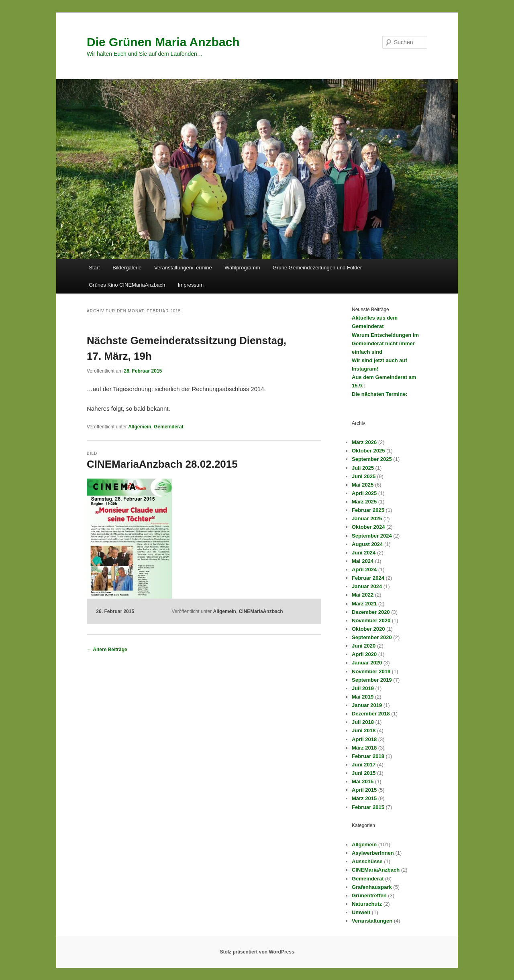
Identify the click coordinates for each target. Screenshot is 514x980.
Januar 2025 (367, 519)
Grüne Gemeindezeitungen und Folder (317, 268)
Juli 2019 (363, 688)
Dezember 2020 (371, 612)
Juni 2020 (364, 646)
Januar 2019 (367, 705)
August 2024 (367, 544)
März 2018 (364, 748)
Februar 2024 (368, 578)
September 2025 (372, 459)
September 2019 (372, 680)
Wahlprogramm (242, 268)
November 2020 (371, 620)
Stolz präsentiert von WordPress (257, 952)
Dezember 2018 (371, 714)
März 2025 (364, 502)
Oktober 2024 (368, 527)
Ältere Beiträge (107, 650)
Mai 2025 (363, 485)
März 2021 (364, 604)
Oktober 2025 (368, 451)
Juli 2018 (363, 722)
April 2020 (364, 654)
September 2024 (372, 536)
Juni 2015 (364, 773)
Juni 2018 (364, 730)
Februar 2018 (368, 756)
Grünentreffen (369, 895)
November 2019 (371, 671)
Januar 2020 (367, 663)
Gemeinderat (168, 427)
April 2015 (364, 790)
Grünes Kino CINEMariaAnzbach (127, 285)
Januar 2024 (367, 586)
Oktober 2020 (368, 629)
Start (94, 268)
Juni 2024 (364, 553)
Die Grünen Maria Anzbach (163, 42)
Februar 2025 (368, 510)
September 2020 (372, 637)
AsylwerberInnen (373, 853)
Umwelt (361, 912)
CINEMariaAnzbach (261, 611)
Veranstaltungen (372, 921)
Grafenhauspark (372, 887)
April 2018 (364, 739)
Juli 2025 (363, 468)
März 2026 (364, 442)
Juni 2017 (364, 765)
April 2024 (364, 569)
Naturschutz (367, 904)
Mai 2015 (363, 781)
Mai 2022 (363, 595)
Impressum (191, 285)
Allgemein (140, 427)
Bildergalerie (127, 268)
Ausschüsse (367, 861)
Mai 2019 (363, 697)
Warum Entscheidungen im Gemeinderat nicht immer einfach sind (385, 343)
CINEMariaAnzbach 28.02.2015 (162, 464)
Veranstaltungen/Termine (183, 268)
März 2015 (364, 798)
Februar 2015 (368, 807)
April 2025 (364, 493)
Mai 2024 (363, 561)
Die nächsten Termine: (379, 394)
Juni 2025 (364, 476)
